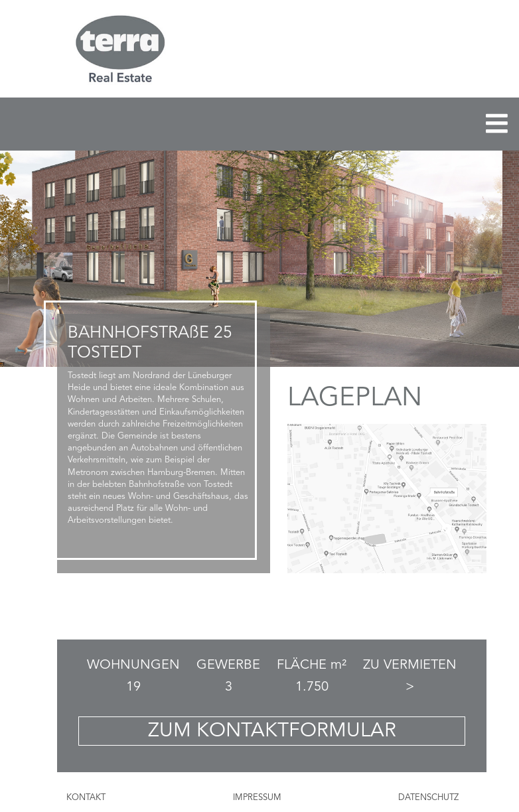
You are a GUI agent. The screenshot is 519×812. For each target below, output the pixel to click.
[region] (259, 259)
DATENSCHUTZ (428, 798)
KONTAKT (86, 798)
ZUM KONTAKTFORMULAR (272, 731)
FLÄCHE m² (312, 665)
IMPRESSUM (257, 798)
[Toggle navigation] (497, 124)
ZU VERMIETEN (410, 665)
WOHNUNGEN (133, 665)
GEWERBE (228, 665)
